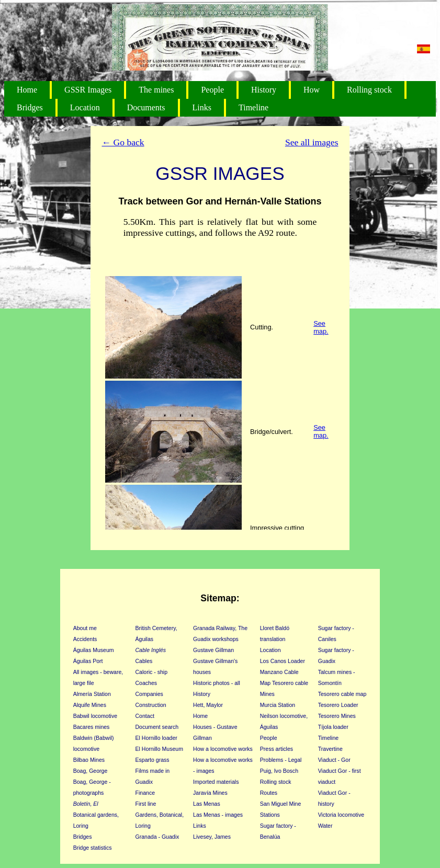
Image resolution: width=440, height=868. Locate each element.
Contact (145, 716)
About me (85, 628)
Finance (145, 793)
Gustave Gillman (213, 650)
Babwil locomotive (95, 716)
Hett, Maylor (208, 705)
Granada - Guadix (157, 837)
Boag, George (91, 771)
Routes (269, 793)
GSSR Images (88, 90)
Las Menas (207, 804)
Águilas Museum (94, 650)
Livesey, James (212, 837)
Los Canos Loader (283, 661)
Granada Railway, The (220, 628)
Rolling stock (369, 90)
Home (27, 90)
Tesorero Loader (338, 705)
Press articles (277, 749)
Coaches (146, 683)
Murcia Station (278, 705)
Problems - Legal (281, 760)
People (212, 90)
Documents (146, 107)
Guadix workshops (216, 639)
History (264, 90)
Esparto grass (153, 760)
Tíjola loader (333, 727)
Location (85, 107)
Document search (157, 727)
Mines (267, 694)
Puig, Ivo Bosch (279, 771)
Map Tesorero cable (284, 683)
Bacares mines (92, 727)
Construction (151, 705)
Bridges (30, 107)
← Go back (123, 142)
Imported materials (216, 782)
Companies (149, 694)
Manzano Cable (279, 672)
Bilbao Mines (89, 760)
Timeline (253, 107)
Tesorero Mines (337, 716)
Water (325, 826)
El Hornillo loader (156, 738)
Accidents (85, 639)
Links (202, 107)
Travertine (330, 749)
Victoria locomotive (341, 815)
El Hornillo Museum (159, 749)
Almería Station (92, 694)
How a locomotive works (223, 749)
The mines (156, 90)
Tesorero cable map (342, 694)
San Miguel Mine (281, 804)
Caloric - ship (152, 672)
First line (146, 804)
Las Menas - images (218, 815)
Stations (270, 815)
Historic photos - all (217, 683)
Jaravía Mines (210, 793)
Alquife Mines (90, 705)
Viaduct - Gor (334, 760)
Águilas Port (88, 661)
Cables (144, 661)
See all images (312, 142)
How (312, 90)
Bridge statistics (93, 848)
